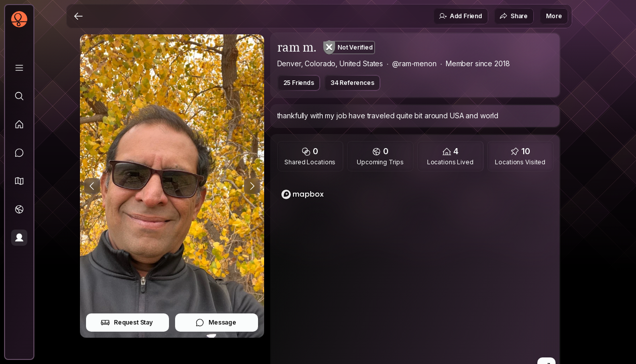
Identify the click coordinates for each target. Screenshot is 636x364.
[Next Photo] (252, 186)
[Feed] (19, 124)
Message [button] (216, 323)
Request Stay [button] (127, 323)
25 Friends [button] (299, 83)
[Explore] (19, 96)
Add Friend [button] (460, 16)
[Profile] (19, 238)
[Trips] (19, 209)
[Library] (19, 68)
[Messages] (19, 153)
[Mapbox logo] (303, 194)
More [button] (554, 16)
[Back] (78, 16)
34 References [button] (352, 83)
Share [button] (514, 16)
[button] (19, 181)
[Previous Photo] (92, 186)
